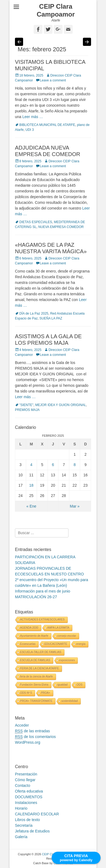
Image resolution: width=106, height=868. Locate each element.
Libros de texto (27, 820)
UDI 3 (30, 130)
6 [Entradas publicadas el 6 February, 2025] (53, 465)
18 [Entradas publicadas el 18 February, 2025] (31, 485)
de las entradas (32, 731)
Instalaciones (26, 803)
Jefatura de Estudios (32, 831)
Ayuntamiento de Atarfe (34, 636)
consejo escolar (67, 636)
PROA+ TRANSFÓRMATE (36, 701)
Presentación (26, 774)
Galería (21, 837)
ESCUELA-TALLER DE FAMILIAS (41, 652)
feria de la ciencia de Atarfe (37, 677)
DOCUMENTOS (29, 797)
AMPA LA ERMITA (58, 628)
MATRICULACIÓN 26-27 (36, 597)
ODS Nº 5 (26, 693)
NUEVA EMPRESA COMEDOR (61, 227)
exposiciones (67, 660)
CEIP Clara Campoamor (56, 10)
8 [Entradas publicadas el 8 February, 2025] (75, 465)
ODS (80, 685)
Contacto (23, 785)
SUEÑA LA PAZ (51, 318)
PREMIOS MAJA (27, 410)
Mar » (75, 506)
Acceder (22, 725)
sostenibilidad (70, 701)
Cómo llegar (25, 780)
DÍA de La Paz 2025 (34, 313)
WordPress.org (28, 742)
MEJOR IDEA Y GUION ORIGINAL (61, 405)
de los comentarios (35, 737)
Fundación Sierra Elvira (34, 685)
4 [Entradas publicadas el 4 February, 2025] (31, 465)
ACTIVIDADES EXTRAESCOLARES (42, 620)
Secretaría (24, 825)
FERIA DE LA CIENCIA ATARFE (40, 668)
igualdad (63, 685)
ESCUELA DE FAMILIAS (35, 660)
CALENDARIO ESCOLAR (37, 814)
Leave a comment (53, 80)
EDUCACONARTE (56, 644)
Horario (21, 808)
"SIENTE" (26, 405)
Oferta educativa (29, 791)
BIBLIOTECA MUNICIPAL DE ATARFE (47, 125)
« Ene (31, 506)
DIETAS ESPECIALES (36, 222)
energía (81, 644)
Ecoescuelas (28, 644)
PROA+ (46, 693)
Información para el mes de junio (43, 591)
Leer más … (33, 117)
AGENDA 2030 (29, 628)
